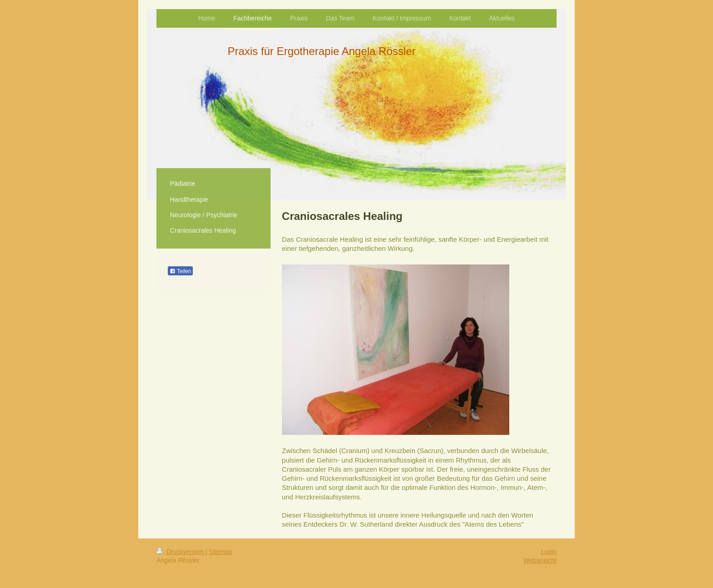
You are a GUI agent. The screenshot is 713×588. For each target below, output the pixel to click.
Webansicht (540, 560)
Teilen (180, 271)
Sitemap (220, 552)
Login (549, 552)
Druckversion (181, 552)
